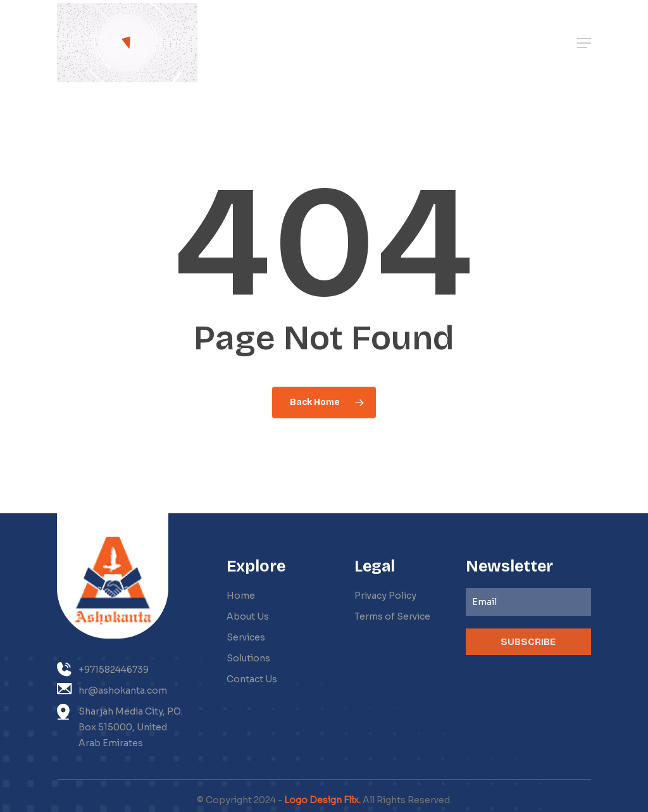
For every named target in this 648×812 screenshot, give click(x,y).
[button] (584, 43)
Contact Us (252, 679)
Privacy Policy (385, 596)
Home (241, 596)
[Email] (528, 602)
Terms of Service (392, 616)
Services (246, 637)
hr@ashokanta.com (112, 690)
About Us (248, 616)
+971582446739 (103, 669)
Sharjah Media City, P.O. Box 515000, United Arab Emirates (120, 726)
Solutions (248, 658)
